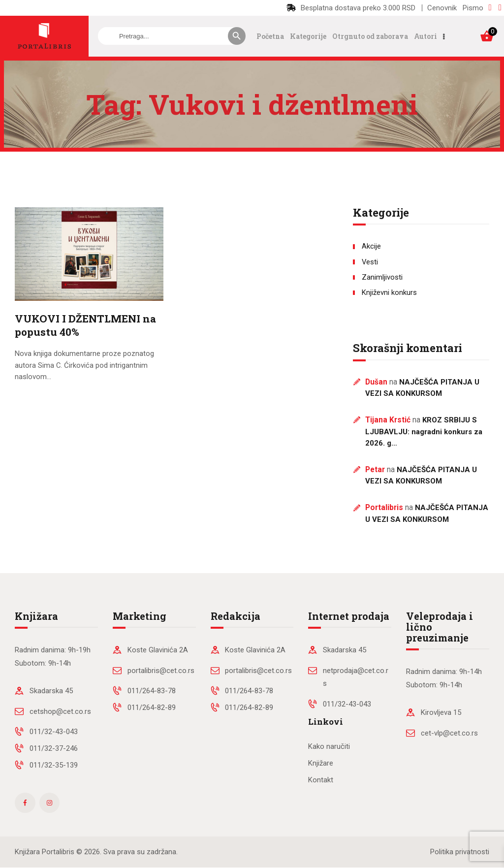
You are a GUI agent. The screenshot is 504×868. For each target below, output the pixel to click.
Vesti (370, 262)
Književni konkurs (389, 292)
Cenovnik (442, 8)
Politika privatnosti (460, 852)
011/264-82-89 (152, 707)
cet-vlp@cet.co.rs (449, 733)
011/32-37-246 (54, 748)
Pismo (473, 8)
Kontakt (321, 780)
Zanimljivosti (382, 277)
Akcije (371, 246)
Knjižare (321, 763)
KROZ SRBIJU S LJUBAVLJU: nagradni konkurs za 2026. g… (424, 432)
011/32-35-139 (54, 765)
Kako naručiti (329, 746)
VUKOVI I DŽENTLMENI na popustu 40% (85, 325)
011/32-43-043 (54, 732)
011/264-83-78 (152, 691)
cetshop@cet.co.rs (60, 711)
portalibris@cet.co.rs (161, 671)
